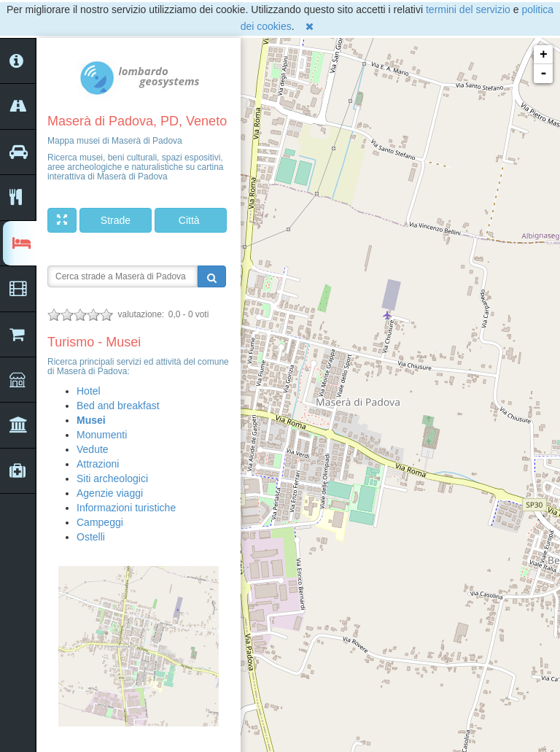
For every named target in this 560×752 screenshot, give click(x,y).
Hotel (89, 391)
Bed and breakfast (118, 406)
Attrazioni (98, 464)
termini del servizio (468, 9)
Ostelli (91, 537)
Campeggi (100, 522)
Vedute (93, 449)
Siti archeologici (112, 478)
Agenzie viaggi (110, 493)
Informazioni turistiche (126, 508)
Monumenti (102, 435)
